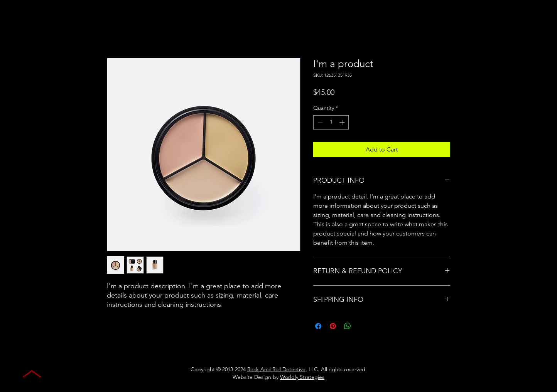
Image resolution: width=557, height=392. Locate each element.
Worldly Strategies (302, 377)
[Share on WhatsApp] (348, 326)
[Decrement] (319, 122)
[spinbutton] (331, 122)
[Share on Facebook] (318, 326)
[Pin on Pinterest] (333, 326)
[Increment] (343, 122)
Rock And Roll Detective (276, 369)
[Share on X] (362, 326)
